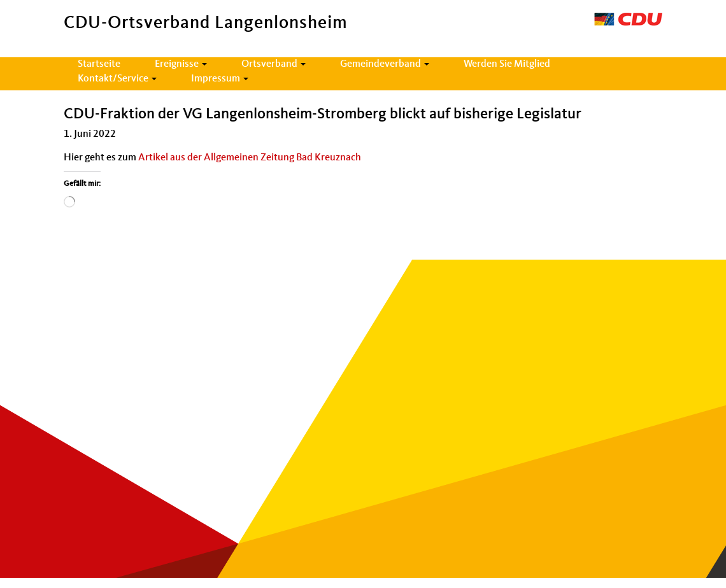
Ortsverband (274, 64)
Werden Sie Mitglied (507, 64)
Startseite (99, 64)
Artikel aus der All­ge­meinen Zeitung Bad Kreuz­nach (250, 158)
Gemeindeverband (385, 64)
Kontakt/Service (117, 79)
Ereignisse (181, 64)
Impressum (220, 79)
